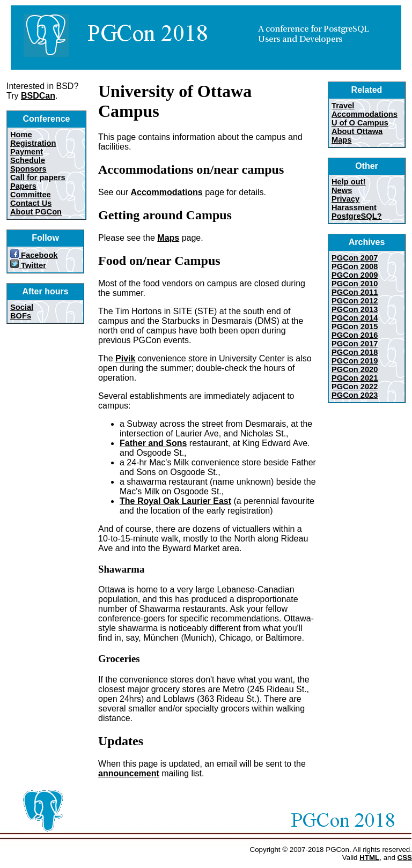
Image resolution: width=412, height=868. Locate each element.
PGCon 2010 (355, 284)
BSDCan (38, 96)
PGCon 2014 (355, 318)
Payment (27, 152)
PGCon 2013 (355, 309)
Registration (33, 143)
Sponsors (28, 169)
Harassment (354, 207)
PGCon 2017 (355, 344)
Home (21, 135)
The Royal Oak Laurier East (175, 501)
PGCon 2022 (355, 387)
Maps (168, 238)
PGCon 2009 (355, 275)
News (342, 190)
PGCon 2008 (355, 266)
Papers (23, 186)
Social (22, 307)
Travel (343, 106)
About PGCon (36, 212)
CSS (405, 858)
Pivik (125, 358)
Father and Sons (153, 443)
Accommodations (166, 192)
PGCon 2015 (355, 327)
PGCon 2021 (355, 378)
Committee (31, 195)
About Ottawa (357, 131)
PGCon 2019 (355, 361)
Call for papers (38, 177)
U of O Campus (360, 123)
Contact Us (31, 203)
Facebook (34, 255)
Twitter (28, 265)
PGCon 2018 (355, 352)
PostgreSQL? (357, 216)
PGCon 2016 (355, 335)
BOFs (21, 316)
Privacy (345, 199)
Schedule (28, 160)
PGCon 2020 (355, 369)
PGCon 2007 (355, 258)
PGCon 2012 (355, 301)
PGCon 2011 (355, 292)
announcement (129, 773)
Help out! (349, 182)
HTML (369, 858)
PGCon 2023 (355, 395)
